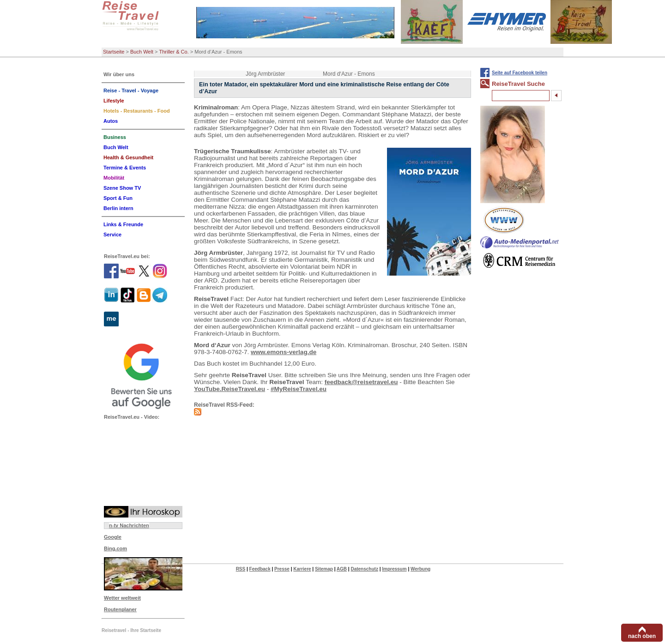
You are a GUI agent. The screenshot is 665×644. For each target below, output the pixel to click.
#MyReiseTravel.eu (299, 389)
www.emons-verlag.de (284, 352)
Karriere (302, 569)
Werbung (420, 569)
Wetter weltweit (122, 598)
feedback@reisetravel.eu (361, 382)
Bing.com (115, 548)
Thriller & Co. (174, 52)
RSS (241, 569)
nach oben (642, 636)
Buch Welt (142, 52)
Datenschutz (364, 569)
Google (113, 537)
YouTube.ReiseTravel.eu (230, 389)
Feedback (260, 569)
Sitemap (324, 569)
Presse (282, 569)
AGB (342, 569)
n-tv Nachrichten (129, 525)
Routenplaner (120, 609)
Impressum (394, 569)
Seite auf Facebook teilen (520, 73)
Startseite (114, 52)
